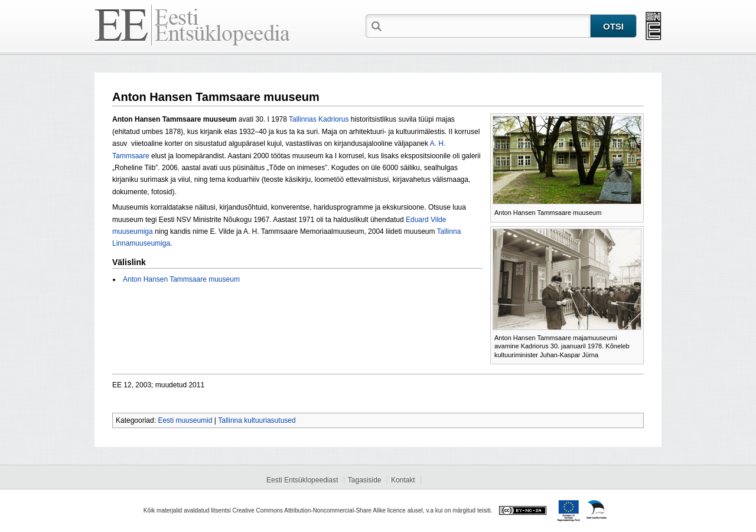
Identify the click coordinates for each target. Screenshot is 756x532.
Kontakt (403, 480)
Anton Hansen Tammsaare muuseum (181, 279)
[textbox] (487, 25)
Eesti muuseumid (185, 420)
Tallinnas (303, 119)
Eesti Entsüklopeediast (302, 480)
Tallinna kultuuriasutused (257, 420)
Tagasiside (365, 480)
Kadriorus (333, 119)
